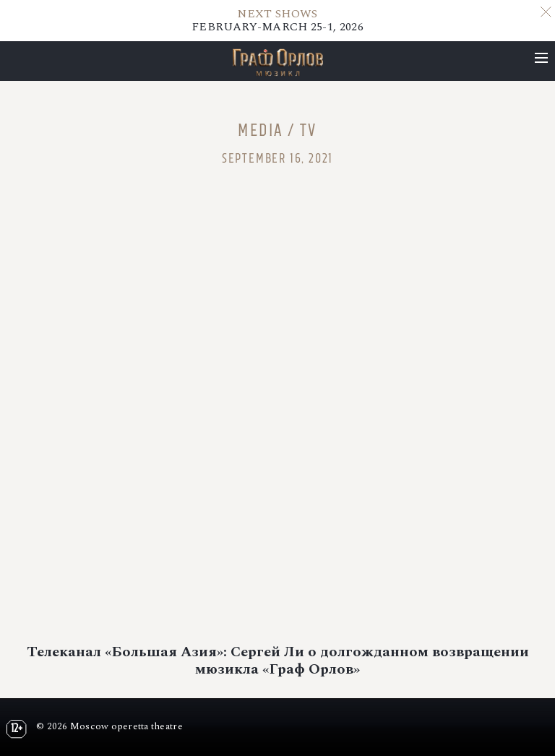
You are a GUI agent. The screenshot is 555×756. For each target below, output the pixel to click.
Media (260, 130)
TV (309, 130)
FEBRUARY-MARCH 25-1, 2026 (277, 20)
